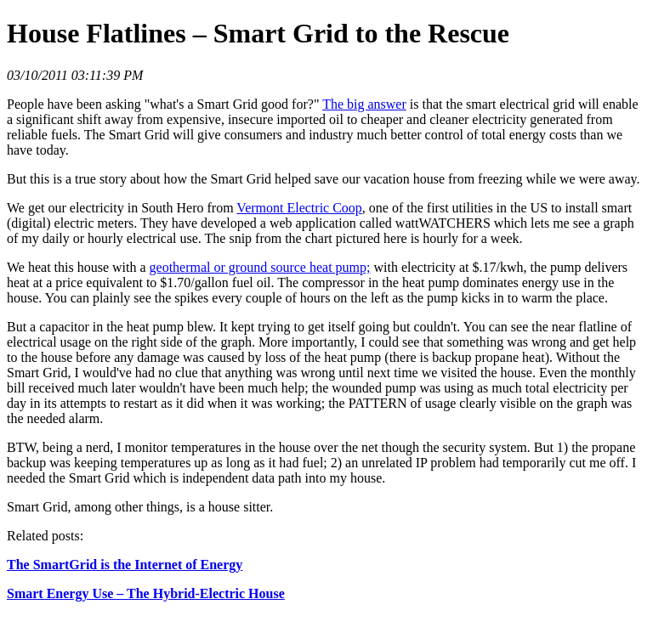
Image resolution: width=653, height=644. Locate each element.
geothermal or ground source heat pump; (260, 267)
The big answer (364, 104)
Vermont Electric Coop (299, 208)
